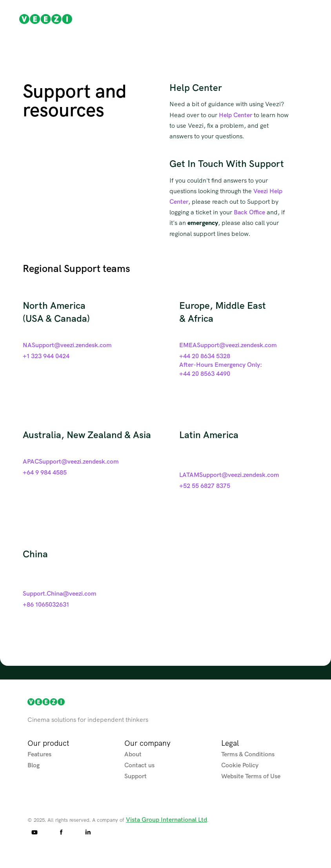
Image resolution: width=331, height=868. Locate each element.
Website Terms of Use (251, 776)
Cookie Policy (240, 765)
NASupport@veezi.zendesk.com (67, 345)
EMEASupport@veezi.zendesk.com (228, 345)
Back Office (249, 212)
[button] (314, 19)
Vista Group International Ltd (166, 819)
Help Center (236, 115)
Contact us (139, 765)
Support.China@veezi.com (60, 593)
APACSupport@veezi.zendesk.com (71, 461)
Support (135, 776)
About (133, 754)
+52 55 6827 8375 (205, 486)
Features (39, 754)
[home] (46, 19)
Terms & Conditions (248, 754)
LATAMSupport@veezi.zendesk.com (229, 475)
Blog (34, 765)
